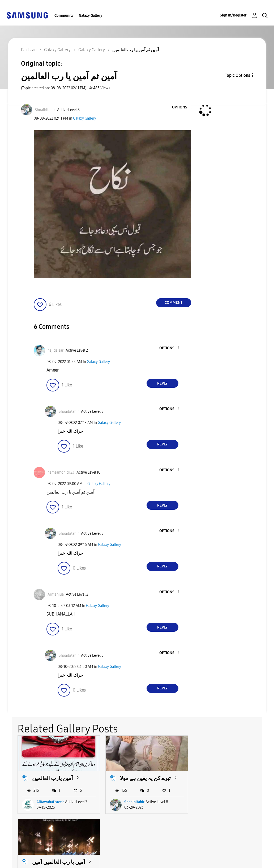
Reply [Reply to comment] (162, 383)
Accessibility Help (26, 853)
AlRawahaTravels (50, 802)
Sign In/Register (233, 15)
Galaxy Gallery (91, 16)
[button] (182, 108)
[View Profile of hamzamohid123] (61, 472)
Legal (86, 861)
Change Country (170, 857)
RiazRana (219, 802)
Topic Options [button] (237, 75)
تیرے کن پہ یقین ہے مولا (145, 778)
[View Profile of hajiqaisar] (55, 350)
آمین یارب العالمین (53, 778)
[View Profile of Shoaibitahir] (45, 110)
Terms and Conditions (103, 853)
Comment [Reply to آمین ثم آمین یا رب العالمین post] (174, 303)
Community (64, 16)
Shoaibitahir (134, 802)
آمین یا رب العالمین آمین (234, 778)
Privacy (16, 861)
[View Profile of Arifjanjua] (56, 594)
